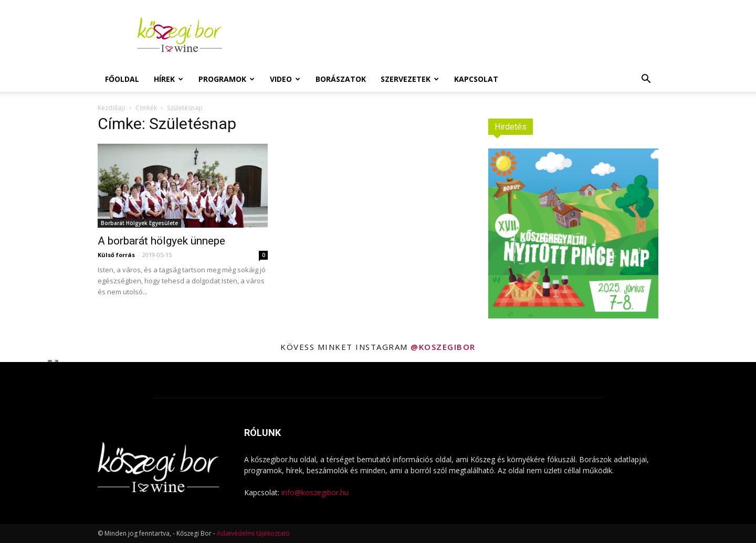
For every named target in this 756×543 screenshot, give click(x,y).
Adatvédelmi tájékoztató (253, 533)
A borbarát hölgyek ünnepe (161, 241)
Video (285, 79)
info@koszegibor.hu (315, 492)
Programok (227, 79)
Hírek (169, 79)
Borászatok (341, 79)
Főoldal (122, 79)
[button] (646, 80)
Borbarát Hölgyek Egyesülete (139, 223)
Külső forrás (116, 255)
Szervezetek (410, 79)
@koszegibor (443, 347)
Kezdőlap (112, 108)
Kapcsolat (476, 79)
